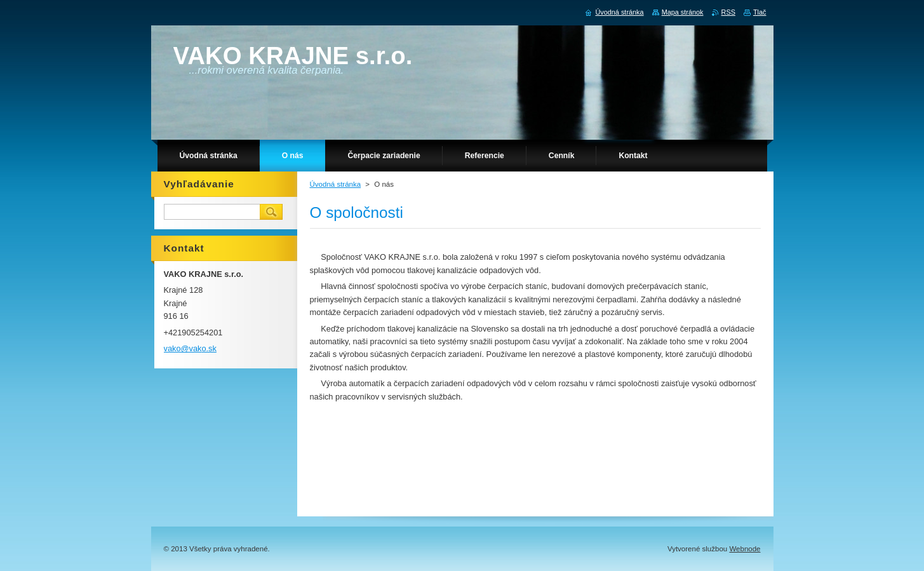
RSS (728, 12)
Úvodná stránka (336, 184)
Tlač (760, 12)
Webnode (745, 549)
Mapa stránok (683, 12)
